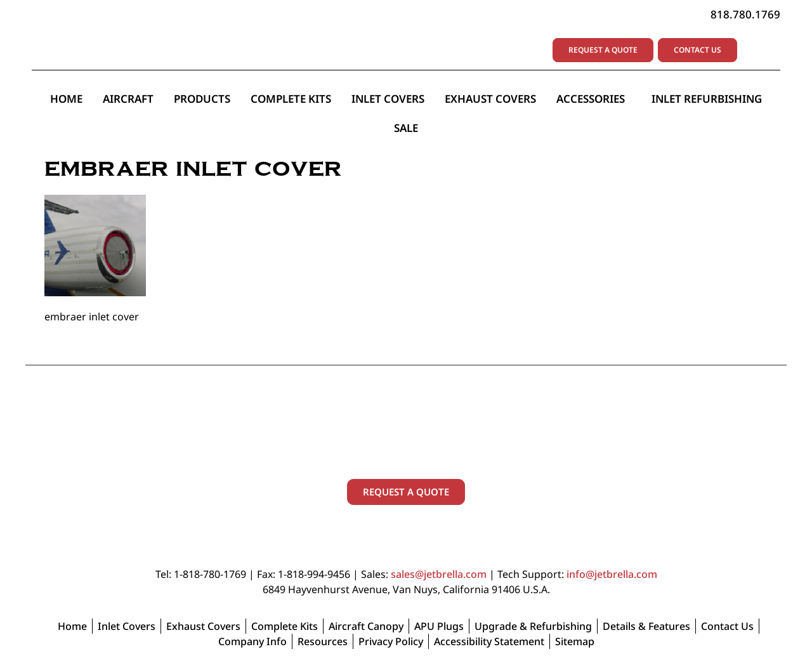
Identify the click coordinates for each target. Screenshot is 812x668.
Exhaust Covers (490, 99)
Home (66, 99)
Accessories (594, 99)
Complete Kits (291, 99)
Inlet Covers (388, 99)
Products (202, 99)
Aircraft (128, 99)
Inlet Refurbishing (707, 99)
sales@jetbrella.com (439, 574)
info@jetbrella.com (612, 574)
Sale (406, 128)
